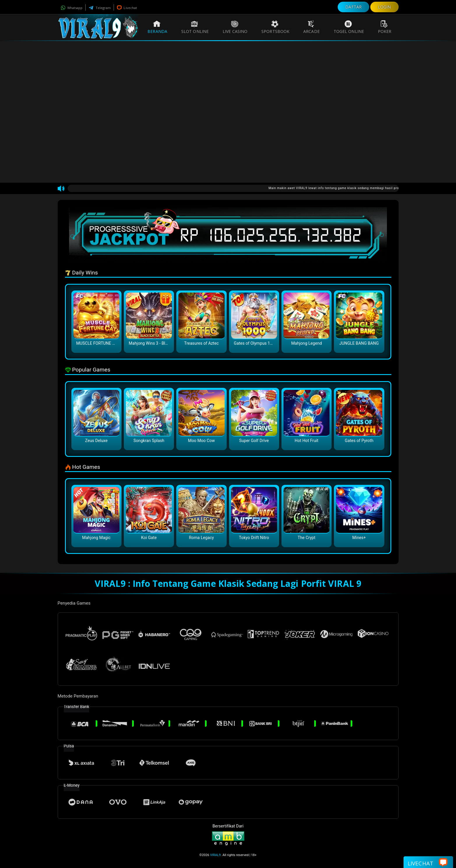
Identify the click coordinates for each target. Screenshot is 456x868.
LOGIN (384, 7)
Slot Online (195, 27)
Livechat (127, 8)
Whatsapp (72, 8)
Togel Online (349, 27)
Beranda (157, 27)
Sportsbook (275, 27)
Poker (385, 27)
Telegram (100, 8)
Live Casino (235, 27)
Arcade (311, 27)
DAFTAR (353, 7)
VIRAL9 (215, 855)
